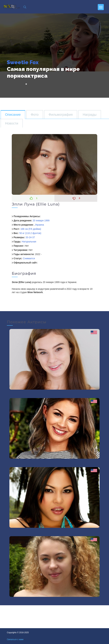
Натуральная (29, 242)
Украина (39, 225)
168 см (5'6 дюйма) (31, 229)
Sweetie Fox (23, 62)
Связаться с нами (15, 639)
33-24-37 (30, 237)
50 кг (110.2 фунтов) (30, 233)
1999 (47, 221)
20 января (38, 221)
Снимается (29, 258)
